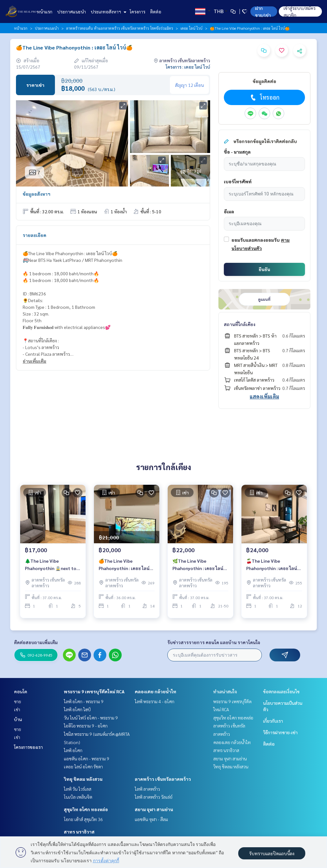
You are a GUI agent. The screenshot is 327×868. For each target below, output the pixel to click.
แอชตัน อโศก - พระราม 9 (87, 758)
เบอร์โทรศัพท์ (238, 181)
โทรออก (264, 97)
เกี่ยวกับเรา (273, 721)
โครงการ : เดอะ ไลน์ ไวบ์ (188, 67)
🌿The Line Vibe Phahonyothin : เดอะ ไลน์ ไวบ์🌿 (198, 568)
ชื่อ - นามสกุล (237, 152)
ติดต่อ (156, 11)
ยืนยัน (264, 269)
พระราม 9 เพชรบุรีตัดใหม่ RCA (94, 691)
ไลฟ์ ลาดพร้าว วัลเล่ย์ (154, 797)
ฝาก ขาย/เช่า (263, 11)
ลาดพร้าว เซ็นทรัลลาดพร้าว (163, 779)
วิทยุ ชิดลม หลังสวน (83, 779)
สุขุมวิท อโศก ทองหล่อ (86, 809)
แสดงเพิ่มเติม (264, 396)
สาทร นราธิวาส (79, 832)
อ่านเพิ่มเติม (34, 361)
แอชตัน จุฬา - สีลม (151, 819)
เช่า (17, 709)
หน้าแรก (45, 11)
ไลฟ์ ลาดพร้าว (147, 789)
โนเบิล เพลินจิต (78, 797)
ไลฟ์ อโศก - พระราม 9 (84, 701)
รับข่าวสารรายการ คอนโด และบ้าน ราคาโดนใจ (214, 642)
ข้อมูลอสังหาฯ (37, 194)
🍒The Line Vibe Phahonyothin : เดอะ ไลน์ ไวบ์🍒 (272, 568)
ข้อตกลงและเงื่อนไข (281, 691)
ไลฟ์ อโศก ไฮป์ (77, 709)
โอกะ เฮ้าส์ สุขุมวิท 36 (83, 819)
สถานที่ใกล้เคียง (240, 324)
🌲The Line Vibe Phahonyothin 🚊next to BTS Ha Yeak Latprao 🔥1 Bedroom (51, 568)
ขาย (18, 701)
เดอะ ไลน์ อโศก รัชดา (83, 766)
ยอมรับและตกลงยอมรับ (256, 240)
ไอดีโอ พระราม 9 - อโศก (86, 726)
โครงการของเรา (28, 747)
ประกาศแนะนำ (72, 11)
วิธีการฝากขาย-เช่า (280, 732)
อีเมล (229, 211)
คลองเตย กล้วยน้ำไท (156, 691)
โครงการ (137, 11)
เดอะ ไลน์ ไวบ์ (191, 28)
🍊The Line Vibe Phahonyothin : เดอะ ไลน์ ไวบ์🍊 (124, 568)
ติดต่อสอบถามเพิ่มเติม (36, 642)
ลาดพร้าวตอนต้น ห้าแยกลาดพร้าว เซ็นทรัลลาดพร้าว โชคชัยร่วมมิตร (120, 28)
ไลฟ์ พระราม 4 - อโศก (155, 701)
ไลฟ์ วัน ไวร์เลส (78, 789)
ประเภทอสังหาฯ (108, 11)
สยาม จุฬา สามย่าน (154, 809)
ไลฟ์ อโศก (73, 750)
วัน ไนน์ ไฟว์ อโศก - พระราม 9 (91, 718)
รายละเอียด (34, 235)
